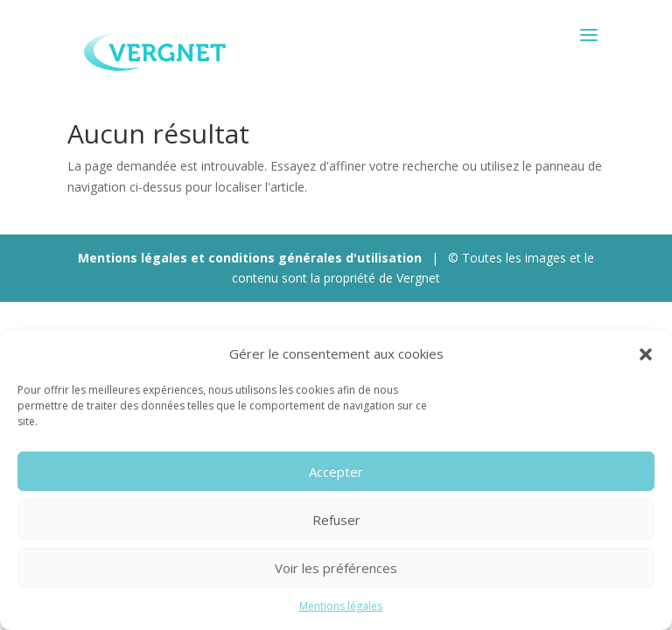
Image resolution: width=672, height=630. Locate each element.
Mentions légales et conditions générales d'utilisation (250, 258)
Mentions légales (341, 606)
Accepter (336, 472)
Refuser (336, 520)
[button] (646, 354)
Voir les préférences (336, 568)
